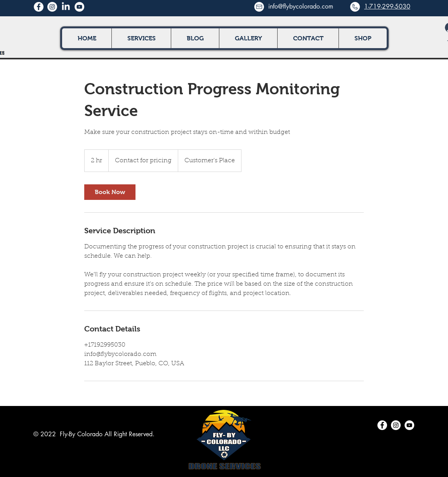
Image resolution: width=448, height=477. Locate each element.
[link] (110, 192)
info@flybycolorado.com (301, 6)
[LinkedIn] (66, 7)
